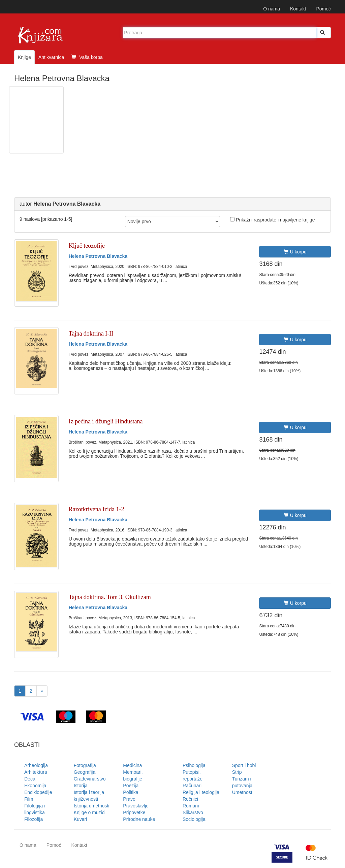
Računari (192, 786)
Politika (131, 792)
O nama (272, 9)
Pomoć (323, 9)
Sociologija (194, 819)
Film (29, 799)
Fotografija (85, 765)
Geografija (85, 772)
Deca (30, 779)
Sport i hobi (244, 765)
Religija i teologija (201, 792)
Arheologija (36, 765)
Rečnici (190, 799)
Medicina (132, 765)
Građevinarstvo (90, 779)
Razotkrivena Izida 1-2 (97, 509)
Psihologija (194, 765)
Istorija (81, 786)
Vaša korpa (87, 57)
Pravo (129, 799)
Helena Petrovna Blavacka (98, 256)
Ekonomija (35, 786)
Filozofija (34, 819)
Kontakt (298, 9)
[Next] (42, 691)
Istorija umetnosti (92, 806)
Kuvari (81, 819)
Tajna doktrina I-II (91, 334)
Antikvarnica (51, 57)
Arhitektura (36, 772)
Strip (237, 772)
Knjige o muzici (90, 812)
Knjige (24, 57)
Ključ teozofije (87, 246)
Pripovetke (134, 812)
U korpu (295, 252)
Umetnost (242, 792)
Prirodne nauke (139, 819)
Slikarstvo (193, 812)
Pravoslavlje (136, 806)
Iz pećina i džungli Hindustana (106, 421)
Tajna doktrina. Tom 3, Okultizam (110, 597)
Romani (191, 806)
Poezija (131, 786)
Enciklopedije (38, 792)
